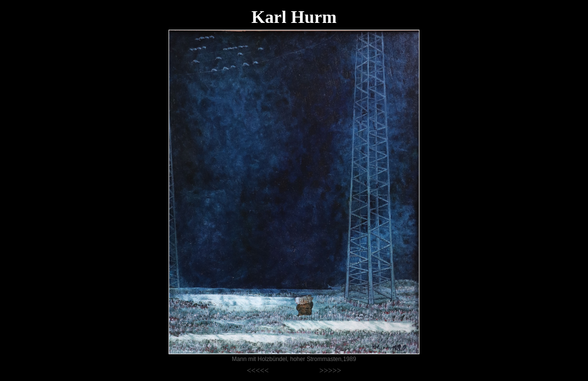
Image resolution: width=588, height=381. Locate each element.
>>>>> (330, 371)
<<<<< (258, 371)
